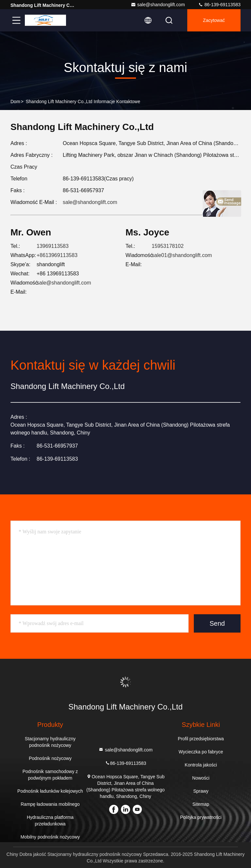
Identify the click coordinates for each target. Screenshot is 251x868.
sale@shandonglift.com (158, 5)
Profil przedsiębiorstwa (201, 739)
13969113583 (53, 246)
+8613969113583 (57, 255)
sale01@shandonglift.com (182, 255)
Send (217, 623)
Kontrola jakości (201, 765)
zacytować (214, 20)
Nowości (201, 778)
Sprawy (201, 791)
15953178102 (168, 246)
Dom (15, 102)
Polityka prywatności (201, 817)
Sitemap (201, 804)
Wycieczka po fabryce (201, 752)
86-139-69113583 (219, 5)
